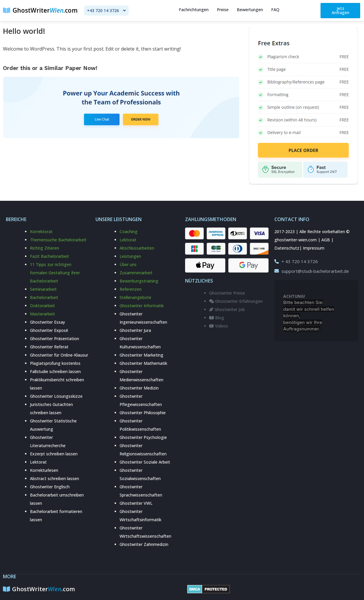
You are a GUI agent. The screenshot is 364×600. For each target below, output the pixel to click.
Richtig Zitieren (45, 248)
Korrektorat (41, 232)
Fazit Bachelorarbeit (50, 256)
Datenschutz (287, 248)
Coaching (129, 232)
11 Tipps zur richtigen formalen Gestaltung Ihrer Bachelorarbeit (55, 273)
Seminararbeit (43, 289)
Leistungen (130, 256)
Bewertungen (250, 10)
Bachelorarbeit (44, 297)
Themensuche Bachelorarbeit (58, 240)
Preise (223, 10)
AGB (326, 240)
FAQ (275, 10)
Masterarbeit (42, 314)
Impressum (314, 248)
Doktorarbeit (42, 306)
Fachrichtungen (194, 10)
